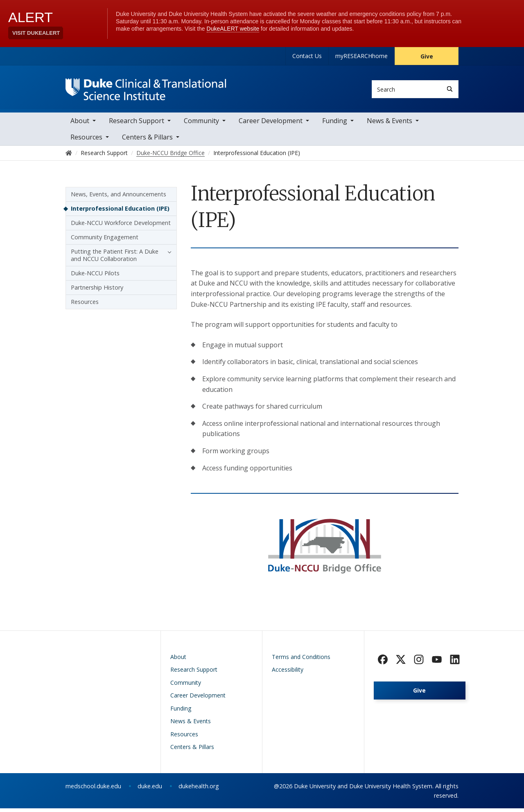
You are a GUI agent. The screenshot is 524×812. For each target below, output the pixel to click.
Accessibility (288, 674)
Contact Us (307, 56)
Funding (335, 125)
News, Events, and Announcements (119, 198)
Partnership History (97, 291)
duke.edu (150, 790)
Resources (85, 306)
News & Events (390, 125)
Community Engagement (105, 241)
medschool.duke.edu (93, 790)
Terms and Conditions (301, 660)
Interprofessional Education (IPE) (120, 213)
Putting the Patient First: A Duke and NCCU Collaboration (115, 259)
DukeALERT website (233, 29)
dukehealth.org (199, 790)
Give (427, 56)
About (80, 125)
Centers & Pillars (147, 141)
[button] (167, 256)
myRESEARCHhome (361, 56)
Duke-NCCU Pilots (95, 277)
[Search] (450, 89)
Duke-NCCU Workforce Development (121, 227)
